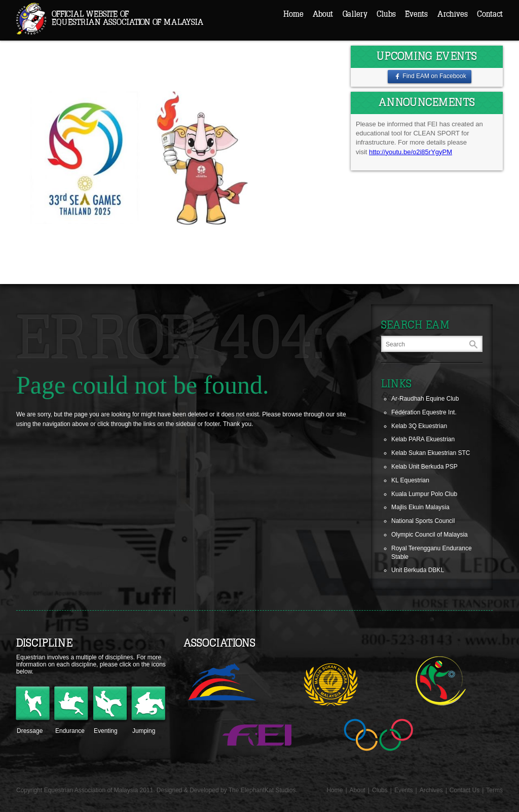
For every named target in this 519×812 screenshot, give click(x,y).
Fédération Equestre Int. (424, 412)
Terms (494, 790)
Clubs (386, 14)
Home (293, 14)
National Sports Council (423, 521)
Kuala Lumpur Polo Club (424, 494)
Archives (453, 14)
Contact (490, 14)
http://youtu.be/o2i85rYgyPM (411, 152)
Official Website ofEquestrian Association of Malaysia (127, 18)
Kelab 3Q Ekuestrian (419, 426)
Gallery (355, 14)
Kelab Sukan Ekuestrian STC (431, 453)
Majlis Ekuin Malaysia (420, 507)
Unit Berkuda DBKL (418, 570)
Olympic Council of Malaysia (430, 535)
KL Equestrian (410, 480)
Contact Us (465, 790)
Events (416, 14)
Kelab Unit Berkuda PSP (424, 467)
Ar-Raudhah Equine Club (425, 399)
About (323, 14)
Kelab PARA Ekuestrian (423, 439)
